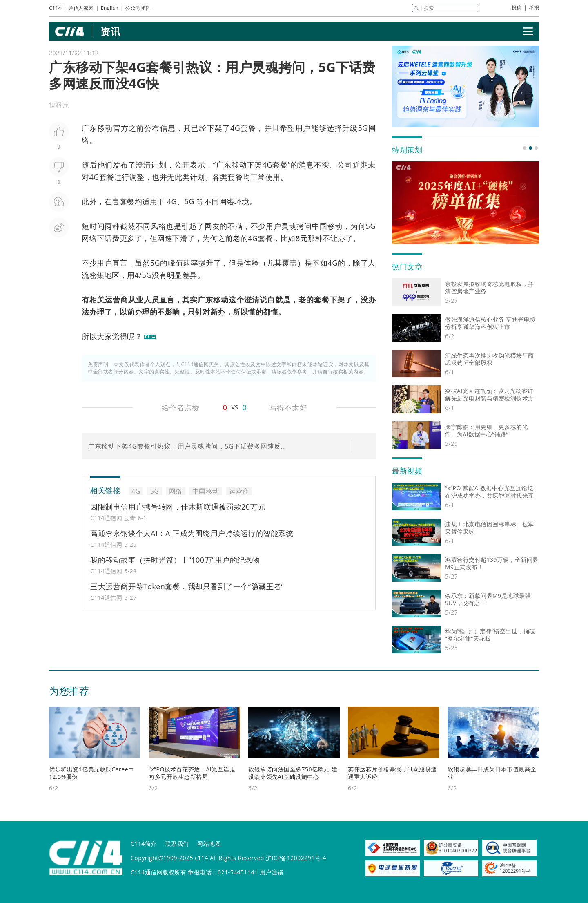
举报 (534, 8)
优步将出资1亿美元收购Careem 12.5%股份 (91, 773)
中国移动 (327, 226)
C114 (55, 8)
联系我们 (177, 844)
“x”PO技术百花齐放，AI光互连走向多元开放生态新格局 (192, 773)
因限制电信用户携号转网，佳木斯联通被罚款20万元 (178, 507)
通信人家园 (81, 8)
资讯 (110, 31)
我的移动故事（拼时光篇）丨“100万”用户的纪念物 (175, 560)
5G (363, 128)
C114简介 (144, 844)
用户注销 (272, 872)
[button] (525, 148)
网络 (176, 491)
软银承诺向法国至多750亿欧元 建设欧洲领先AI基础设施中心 (293, 773)
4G (235, 128)
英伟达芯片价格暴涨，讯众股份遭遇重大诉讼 (392, 773)
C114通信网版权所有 (158, 872)
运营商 (117, 300)
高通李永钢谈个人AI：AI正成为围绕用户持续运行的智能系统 (192, 533)
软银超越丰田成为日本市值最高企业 (492, 773)
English (110, 8)
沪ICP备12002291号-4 (296, 858)
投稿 (517, 8)
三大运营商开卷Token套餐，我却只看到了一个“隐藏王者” (187, 586)
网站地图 (209, 844)
